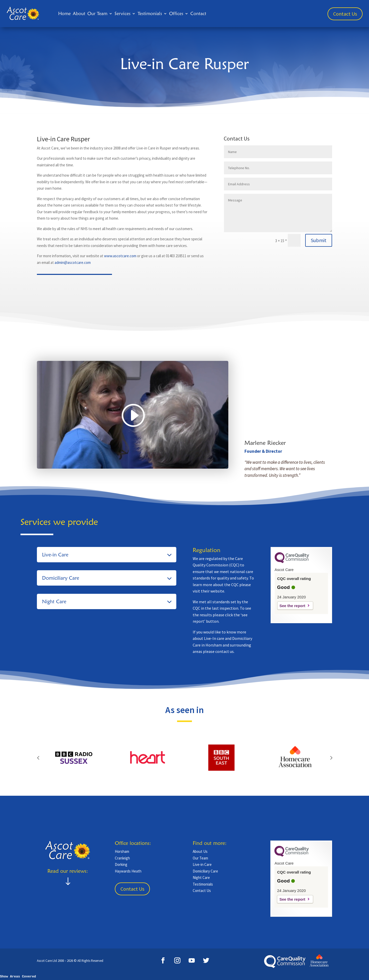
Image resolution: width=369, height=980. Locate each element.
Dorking (121, 864)
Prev (38, 758)
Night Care (201, 877)
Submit (319, 240)
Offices (176, 13)
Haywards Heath (128, 871)
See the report (293, 606)
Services (122, 13)
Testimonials (150, 13)
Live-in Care (202, 864)
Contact (198, 13)
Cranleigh (122, 858)
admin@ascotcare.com (73, 262)
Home (64, 13)
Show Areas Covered (18, 977)
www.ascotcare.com (120, 256)
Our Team (97, 13)
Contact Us (345, 14)
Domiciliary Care (205, 871)
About (79, 13)
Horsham (122, 851)
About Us (200, 851)
